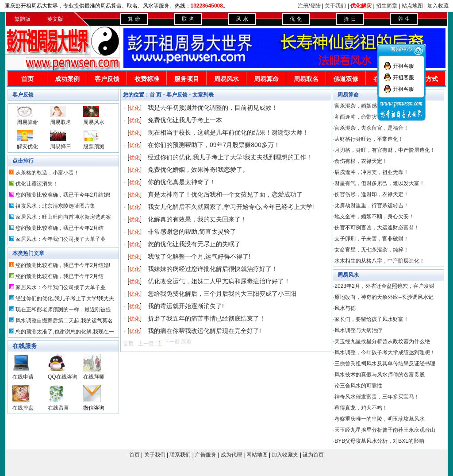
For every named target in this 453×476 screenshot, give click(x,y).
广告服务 (206, 455)
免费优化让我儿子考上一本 (185, 120)
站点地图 (412, 6)
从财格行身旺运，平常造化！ (369, 139)
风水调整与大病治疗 (358, 330)
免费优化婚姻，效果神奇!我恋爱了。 (198, 170)
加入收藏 (438, 6)
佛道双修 (346, 79)
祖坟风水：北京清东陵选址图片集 (55, 206)
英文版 (55, 19)
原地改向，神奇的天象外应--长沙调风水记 (384, 297)
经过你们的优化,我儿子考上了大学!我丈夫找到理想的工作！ (230, 157)
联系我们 (180, 455)
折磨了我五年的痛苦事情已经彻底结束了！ (207, 318)
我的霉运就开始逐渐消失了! (186, 306)
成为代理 (231, 455)
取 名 (188, 19)
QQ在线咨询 (63, 377)
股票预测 (94, 147)
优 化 (296, 19)
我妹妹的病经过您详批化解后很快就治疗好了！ (213, 269)
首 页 (155, 95)
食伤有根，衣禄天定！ (361, 161)
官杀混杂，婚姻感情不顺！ (366, 106)
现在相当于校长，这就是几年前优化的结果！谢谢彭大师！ (228, 132)
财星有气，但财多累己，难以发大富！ (380, 183)
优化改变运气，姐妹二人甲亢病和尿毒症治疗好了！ (219, 281)
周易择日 (61, 147)
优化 (134, 108)
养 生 (404, 19)
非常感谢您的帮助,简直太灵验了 (192, 232)
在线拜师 (94, 377)
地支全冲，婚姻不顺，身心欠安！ (374, 217)
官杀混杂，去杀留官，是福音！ (372, 128)
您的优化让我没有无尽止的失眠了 (194, 244)
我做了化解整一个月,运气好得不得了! (199, 256)
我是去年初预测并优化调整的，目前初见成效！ (213, 108)
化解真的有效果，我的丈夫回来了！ (197, 219)
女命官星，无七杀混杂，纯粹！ (372, 250)
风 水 (242, 19)
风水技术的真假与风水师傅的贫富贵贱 (380, 375)
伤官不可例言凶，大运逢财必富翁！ (377, 228)
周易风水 (226, 79)
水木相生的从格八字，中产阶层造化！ (380, 261)
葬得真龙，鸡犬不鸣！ (361, 408)
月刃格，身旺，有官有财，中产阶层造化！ (385, 150)
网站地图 (257, 455)
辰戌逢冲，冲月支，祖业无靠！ (372, 172)
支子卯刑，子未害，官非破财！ (372, 239)
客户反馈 (107, 79)
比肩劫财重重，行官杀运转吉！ (372, 205)
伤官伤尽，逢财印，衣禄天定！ (372, 194)
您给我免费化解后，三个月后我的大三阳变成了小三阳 (222, 294)
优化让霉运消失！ (37, 184)
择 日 (350, 19)
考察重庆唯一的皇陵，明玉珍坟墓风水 (380, 419)
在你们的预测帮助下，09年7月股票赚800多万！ (214, 145)
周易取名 (306, 79)
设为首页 (313, 455)
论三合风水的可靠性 (358, 386)
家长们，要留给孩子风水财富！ (372, 319)
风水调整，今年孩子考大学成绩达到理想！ (385, 352)
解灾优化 (27, 147)
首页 (27, 79)
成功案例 (67, 79)
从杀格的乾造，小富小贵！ (47, 173)
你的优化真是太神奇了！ (182, 182)
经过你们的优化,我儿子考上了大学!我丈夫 (65, 298)
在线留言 (58, 408)
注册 (303, 6)
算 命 (134, 19)
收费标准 (147, 79)
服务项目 (187, 79)
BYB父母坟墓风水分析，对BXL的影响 (379, 441)
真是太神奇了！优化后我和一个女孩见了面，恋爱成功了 (225, 194)
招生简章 (387, 6)
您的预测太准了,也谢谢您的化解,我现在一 (65, 332)
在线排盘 (23, 408)
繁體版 (23, 19)
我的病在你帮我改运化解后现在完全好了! (204, 331)
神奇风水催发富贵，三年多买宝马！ (377, 397)
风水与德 (345, 308)
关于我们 (335, 6)
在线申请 (23, 377)
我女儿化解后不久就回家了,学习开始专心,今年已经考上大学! (231, 207)
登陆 (315, 6)
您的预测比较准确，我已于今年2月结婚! (63, 195)
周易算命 (266, 79)
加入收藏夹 (285, 455)
